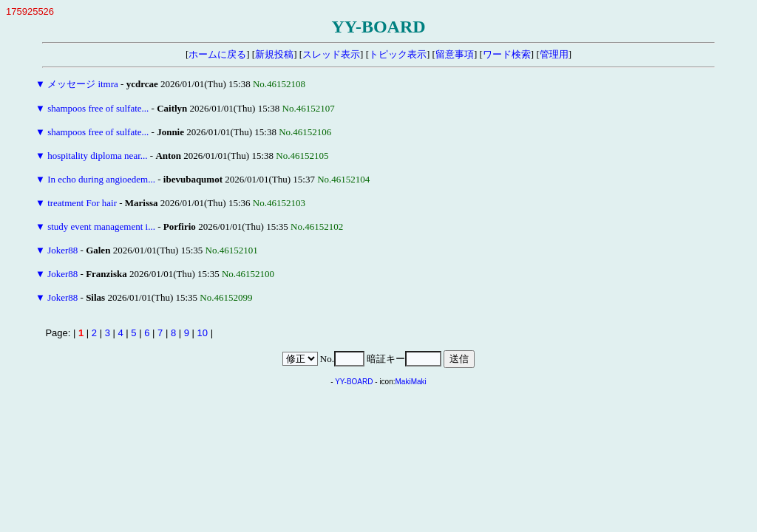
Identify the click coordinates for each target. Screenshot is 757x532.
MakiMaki (411, 382)
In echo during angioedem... (101, 179)
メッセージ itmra (83, 84)
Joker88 (62, 250)
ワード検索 (507, 54)
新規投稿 (274, 54)
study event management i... (101, 226)
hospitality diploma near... (97, 156)
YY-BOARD (354, 382)
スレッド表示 (331, 54)
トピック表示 (398, 54)
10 (203, 333)
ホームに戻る (217, 54)
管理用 (554, 54)
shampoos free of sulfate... (98, 108)
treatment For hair (82, 203)
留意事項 (455, 54)
